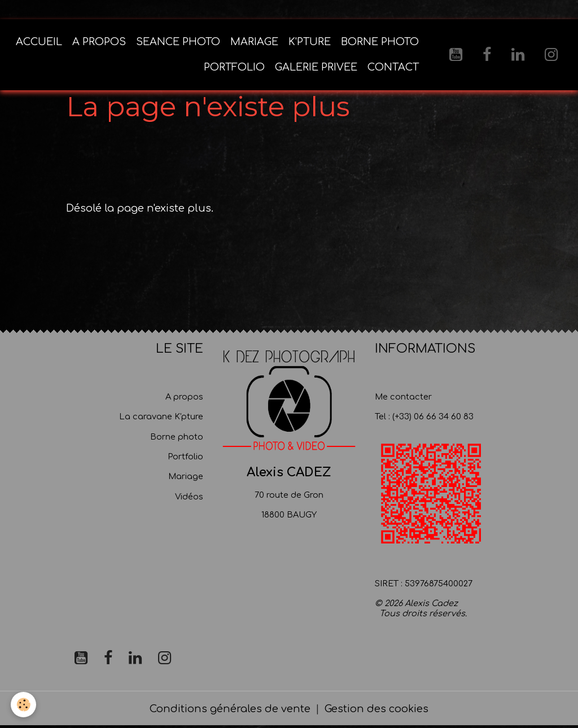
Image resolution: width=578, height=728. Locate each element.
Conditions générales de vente (230, 710)
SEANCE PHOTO (178, 43)
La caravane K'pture (161, 418)
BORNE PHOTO (380, 43)
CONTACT (393, 68)
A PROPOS (99, 43)
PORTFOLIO (234, 68)
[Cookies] (24, 705)
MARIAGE (254, 43)
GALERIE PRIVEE (316, 68)
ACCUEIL (39, 43)
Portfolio (185, 458)
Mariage (186, 478)
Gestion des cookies (376, 710)
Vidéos (189, 498)
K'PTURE (310, 43)
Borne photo (177, 438)
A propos (184, 398)
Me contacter (403, 398)
